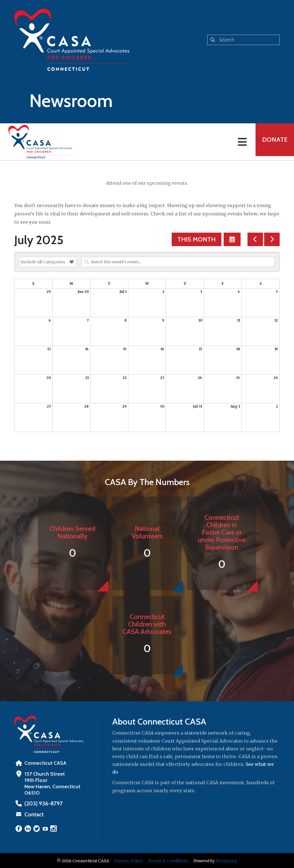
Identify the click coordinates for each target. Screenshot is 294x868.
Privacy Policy (128, 860)
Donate (273, 142)
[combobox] (243, 40)
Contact (34, 814)
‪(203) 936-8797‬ (42, 803)
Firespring (226, 860)
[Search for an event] (178, 262)
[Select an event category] (48, 262)
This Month (197, 239)
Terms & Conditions (168, 860)
